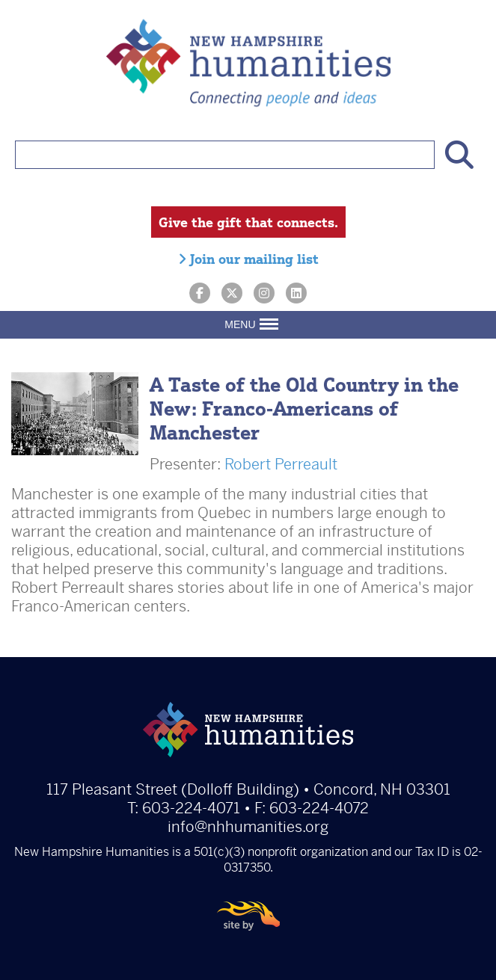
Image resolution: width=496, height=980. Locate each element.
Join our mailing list (248, 259)
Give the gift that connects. (248, 222)
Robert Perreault (281, 465)
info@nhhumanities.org (248, 827)
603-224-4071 (191, 808)
